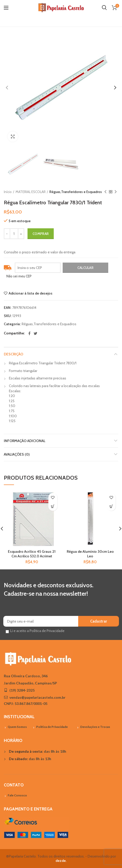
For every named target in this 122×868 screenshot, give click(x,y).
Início (8, 192)
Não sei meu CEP (19, 276)
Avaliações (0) (17, 454)
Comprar (41, 234)
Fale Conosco (17, 795)
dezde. (61, 861)
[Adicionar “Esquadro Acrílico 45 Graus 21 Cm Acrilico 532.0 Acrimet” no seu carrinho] (53, 506)
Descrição (13, 354)
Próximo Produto (116, 192)
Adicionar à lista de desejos (31, 293)
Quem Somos (17, 727)
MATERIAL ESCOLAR (31, 192)
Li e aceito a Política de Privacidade (37, 631)
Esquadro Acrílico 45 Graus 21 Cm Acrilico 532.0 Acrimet (32, 554)
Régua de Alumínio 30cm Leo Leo (90, 554)
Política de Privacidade (52, 727)
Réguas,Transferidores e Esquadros (76, 192)
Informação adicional (25, 441)
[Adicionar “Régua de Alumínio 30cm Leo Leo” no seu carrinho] (111, 506)
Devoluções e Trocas (95, 727)
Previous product (105, 192)
